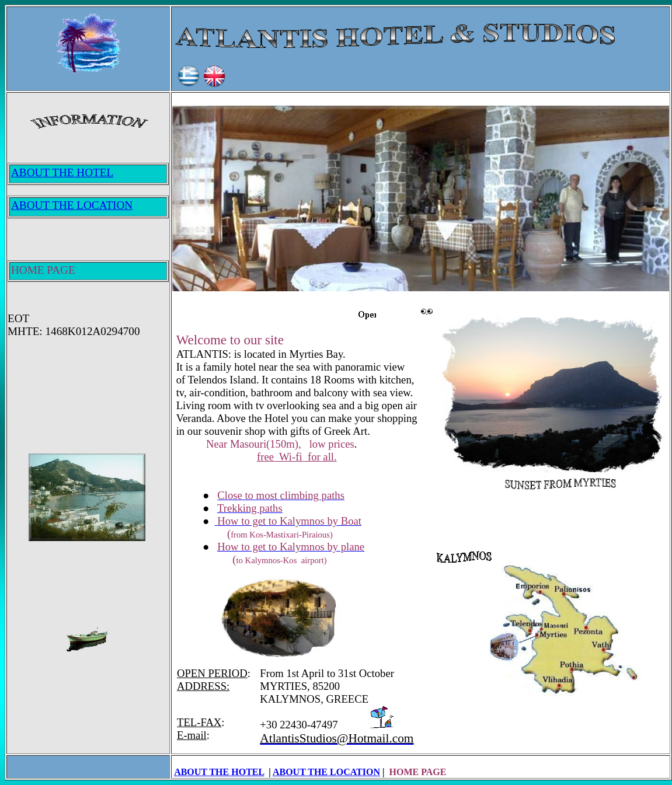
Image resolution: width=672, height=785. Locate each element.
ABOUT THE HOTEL (219, 772)
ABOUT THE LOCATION (326, 772)
